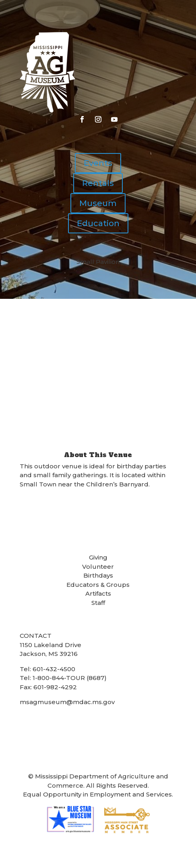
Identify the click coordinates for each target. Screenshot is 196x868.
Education (98, 223)
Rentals (98, 183)
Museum (98, 203)
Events (98, 163)
